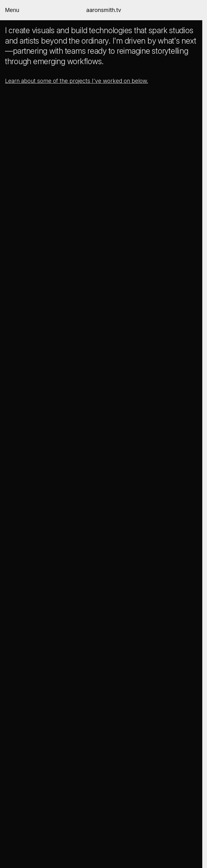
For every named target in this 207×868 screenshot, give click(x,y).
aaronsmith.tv (104, 10)
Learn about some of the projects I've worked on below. (77, 81)
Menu (12, 10)
